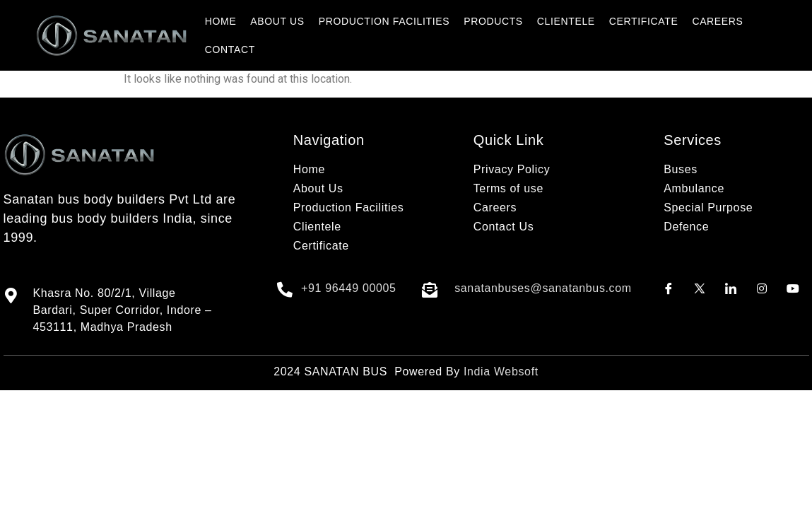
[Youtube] (793, 288)
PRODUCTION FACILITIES (384, 21)
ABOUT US (277, 21)
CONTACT (230, 49)
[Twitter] (700, 288)
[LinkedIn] (731, 288)
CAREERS (717, 21)
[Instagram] (762, 288)
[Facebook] (669, 288)
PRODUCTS (493, 21)
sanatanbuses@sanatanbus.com (543, 288)
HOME (221, 21)
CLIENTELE (566, 21)
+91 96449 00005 (349, 288)
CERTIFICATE (644, 21)
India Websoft (501, 371)
